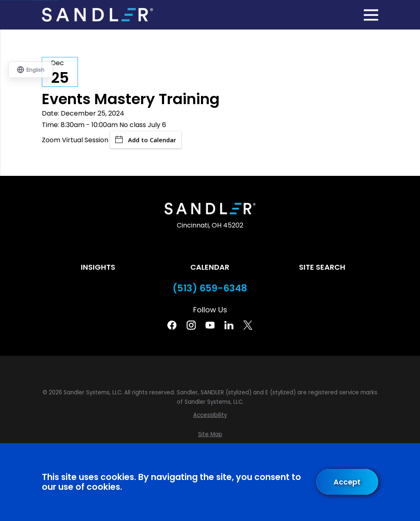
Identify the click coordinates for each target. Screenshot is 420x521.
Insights (98, 267)
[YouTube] (210, 325)
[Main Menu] (371, 15)
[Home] (97, 15)
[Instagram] (191, 325)
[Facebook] (172, 325)
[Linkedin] (229, 325)
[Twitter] (248, 325)
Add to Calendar (146, 140)
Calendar (210, 267)
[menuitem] (210, 415)
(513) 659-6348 (210, 288)
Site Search (322, 267)
